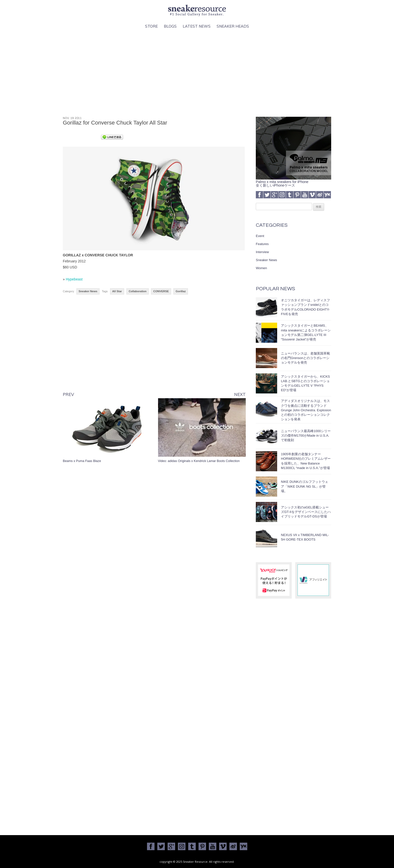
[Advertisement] (197, 73)
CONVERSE (161, 291)
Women (261, 268)
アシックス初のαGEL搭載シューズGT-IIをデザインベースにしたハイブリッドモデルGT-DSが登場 (306, 512)
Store (151, 26)
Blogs (170, 26)
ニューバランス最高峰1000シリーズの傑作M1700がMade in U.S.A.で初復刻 (306, 436)
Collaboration (138, 291)
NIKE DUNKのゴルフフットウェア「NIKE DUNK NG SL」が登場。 (305, 486)
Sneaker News (88, 291)
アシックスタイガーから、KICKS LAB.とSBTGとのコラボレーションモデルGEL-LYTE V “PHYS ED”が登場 (305, 383)
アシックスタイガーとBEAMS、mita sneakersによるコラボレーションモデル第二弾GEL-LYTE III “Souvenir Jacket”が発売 (306, 332)
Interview (262, 252)
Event (260, 236)
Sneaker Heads (233, 26)
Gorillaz (181, 291)
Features (262, 244)
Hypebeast (74, 279)
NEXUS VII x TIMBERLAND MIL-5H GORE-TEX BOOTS (305, 537)
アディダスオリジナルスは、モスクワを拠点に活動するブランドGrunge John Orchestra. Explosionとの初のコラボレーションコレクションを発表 (306, 410)
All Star (117, 291)
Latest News (197, 26)
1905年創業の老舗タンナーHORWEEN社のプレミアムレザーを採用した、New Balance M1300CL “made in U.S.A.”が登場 (306, 461)
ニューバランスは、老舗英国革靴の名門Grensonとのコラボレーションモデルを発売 (305, 358)
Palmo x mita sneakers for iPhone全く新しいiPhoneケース (293, 182)
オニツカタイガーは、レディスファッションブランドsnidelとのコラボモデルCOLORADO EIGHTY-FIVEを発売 (305, 307)
